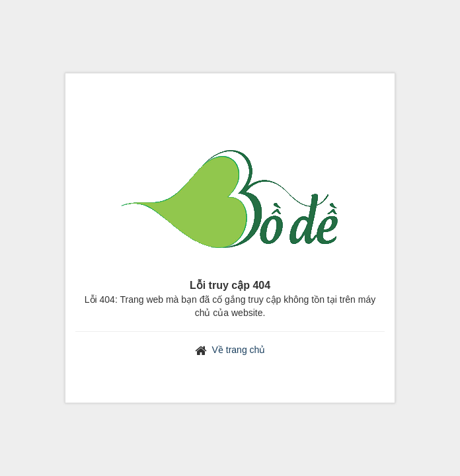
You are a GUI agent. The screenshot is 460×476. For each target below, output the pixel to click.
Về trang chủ (239, 350)
